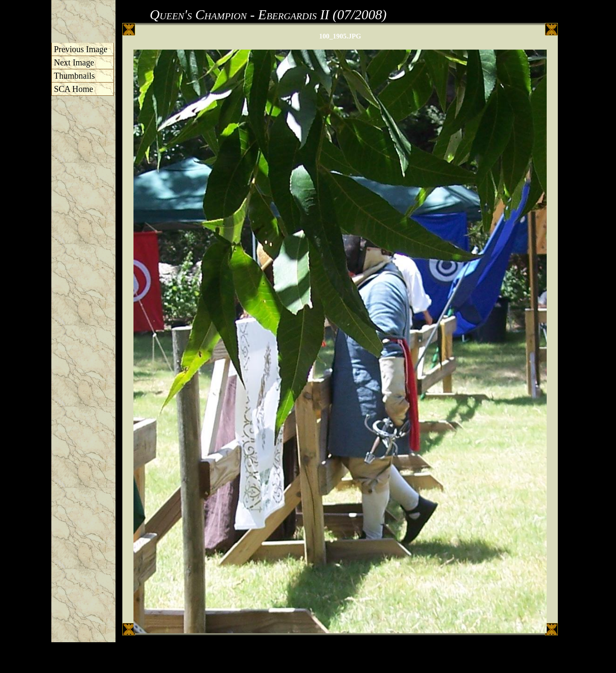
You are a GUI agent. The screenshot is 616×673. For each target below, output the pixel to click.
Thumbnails (74, 76)
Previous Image (81, 49)
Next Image (74, 62)
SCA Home (74, 89)
